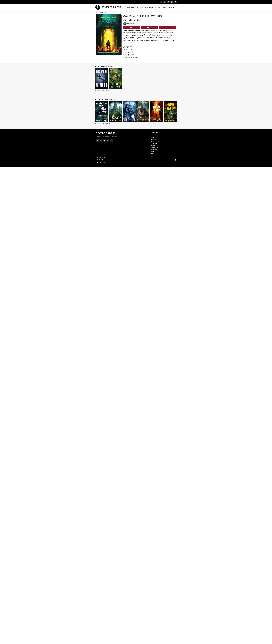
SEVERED (111, 7)
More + (174, 7)
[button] (168, 28)
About (153, 151)
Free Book (157, 7)
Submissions (166, 7)
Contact (154, 153)
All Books (140, 7)
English (131, 49)
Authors (154, 149)
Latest (133, 7)
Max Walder (132, 24)
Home (128, 7)
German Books (156, 144)
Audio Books (149, 7)
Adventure (104, 12)
